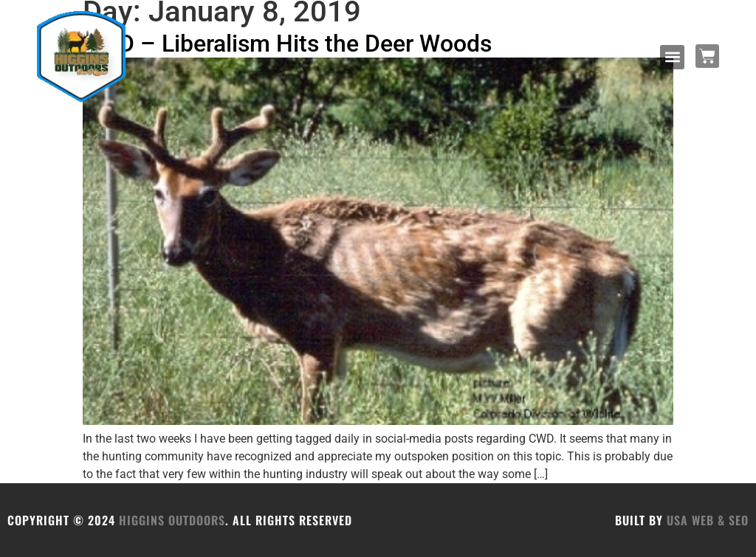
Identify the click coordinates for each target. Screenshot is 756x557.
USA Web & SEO (708, 520)
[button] (672, 57)
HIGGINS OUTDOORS (172, 520)
